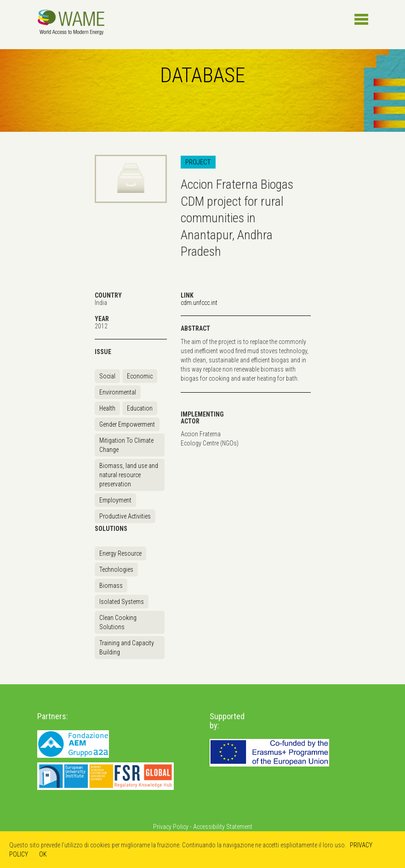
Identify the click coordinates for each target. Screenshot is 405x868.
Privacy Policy (171, 827)
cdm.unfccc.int (199, 303)
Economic (140, 376)
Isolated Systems (122, 602)
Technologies (116, 569)
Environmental (118, 392)
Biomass (111, 586)
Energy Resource (120, 553)
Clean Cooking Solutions (118, 622)
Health (107, 408)
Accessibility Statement (223, 827)
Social (107, 376)
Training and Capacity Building (127, 648)
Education (140, 408)
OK (43, 854)
